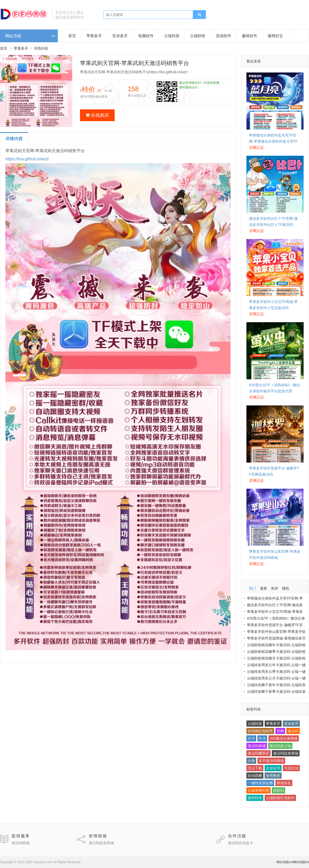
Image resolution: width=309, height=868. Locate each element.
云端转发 (172, 36)
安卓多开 (120, 36)
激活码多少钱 (280, 746)
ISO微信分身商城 (284, 738)
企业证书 (273, 768)
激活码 (293, 731)
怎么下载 (255, 768)
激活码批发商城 (286, 753)
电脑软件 (146, 36)
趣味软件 (250, 36)
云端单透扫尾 (258, 790)
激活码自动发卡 (241, 843)
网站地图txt (301, 862)
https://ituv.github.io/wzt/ (27, 159)
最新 (264, 588)
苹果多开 (94, 36)
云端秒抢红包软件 (280, 798)
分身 (251, 761)
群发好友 (284, 783)
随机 (286, 588)
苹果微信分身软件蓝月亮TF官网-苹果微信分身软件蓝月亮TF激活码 (273, 141)
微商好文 (275, 36)
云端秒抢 (198, 36)
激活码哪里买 (258, 753)
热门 (253, 588)
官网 (280, 731)
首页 (72, 36)
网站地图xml (285, 862)
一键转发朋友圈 (260, 783)
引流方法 (291, 768)
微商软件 (255, 798)
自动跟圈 (255, 776)
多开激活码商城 (271, 761)
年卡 (262, 738)
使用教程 (273, 776)
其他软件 (224, 36)
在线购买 (97, 115)
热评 (275, 588)
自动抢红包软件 (260, 731)
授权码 (278, 790)
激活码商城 (257, 746)
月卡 (251, 738)
